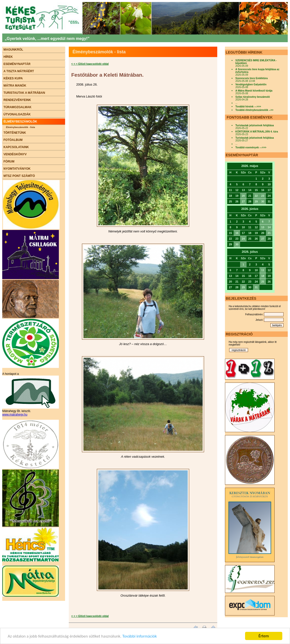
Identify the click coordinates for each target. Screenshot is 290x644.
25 (263, 282)
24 (243, 239)
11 (263, 270)
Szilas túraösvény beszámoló (253, 97)
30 (263, 201)
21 (269, 233)
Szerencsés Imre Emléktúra (252, 78)
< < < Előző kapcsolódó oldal (90, 64)
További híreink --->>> (248, 107)
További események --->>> (251, 147)
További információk (140, 636)
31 (256, 287)
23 (263, 196)
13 (263, 227)
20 (243, 196)
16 (237, 233)
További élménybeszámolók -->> (254, 110)
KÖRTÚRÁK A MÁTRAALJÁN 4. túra (257, 132)
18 (263, 276)
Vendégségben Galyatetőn (251, 84)
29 (256, 201)
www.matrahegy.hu (15, 415)
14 (269, 227)
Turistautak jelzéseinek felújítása (255, 125)
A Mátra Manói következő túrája (254, 91)
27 (243, 201)
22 (256, 196)
